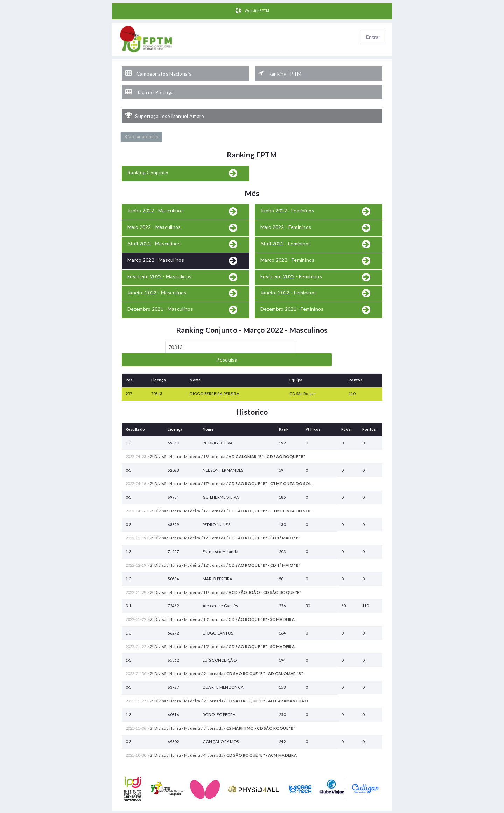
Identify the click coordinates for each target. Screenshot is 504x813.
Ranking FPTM (280, 70)
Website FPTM (252, 11)
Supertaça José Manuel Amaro (165, 106)
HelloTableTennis (276, 809)
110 (352, 368)
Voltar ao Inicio (140, 125)
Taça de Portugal (150, 85)
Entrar (373, 37)
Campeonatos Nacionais (158, 70)
